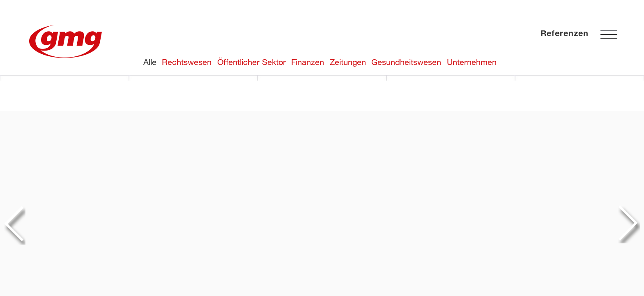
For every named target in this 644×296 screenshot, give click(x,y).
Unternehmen (472, 62)
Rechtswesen (187, 62)
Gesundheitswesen (406, 62)
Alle (150, 62)
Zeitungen (348, 62)
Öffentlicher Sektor (252, 62)
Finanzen (308, 62)
